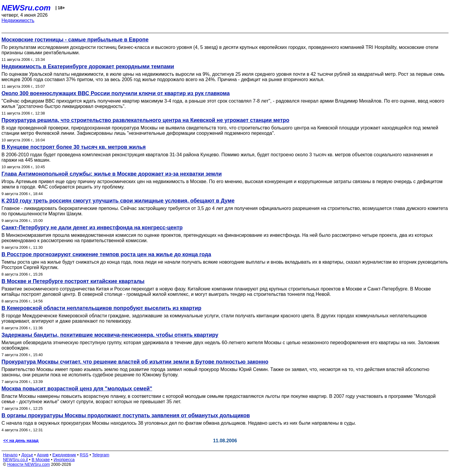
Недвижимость (18, 20)
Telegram (101, 455)
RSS (84, 455)
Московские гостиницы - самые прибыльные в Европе (75, 40)
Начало (10, 455)
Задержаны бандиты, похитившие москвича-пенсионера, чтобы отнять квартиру (110, 335)
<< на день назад (21, 441)
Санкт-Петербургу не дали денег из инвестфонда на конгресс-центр (92, 228)
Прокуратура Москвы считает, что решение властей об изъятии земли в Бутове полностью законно (135, 362)
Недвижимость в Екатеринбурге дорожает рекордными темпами (88, 67)
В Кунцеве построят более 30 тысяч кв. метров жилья (74, 147)
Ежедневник (64, 455)
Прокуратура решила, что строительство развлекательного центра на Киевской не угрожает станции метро (145, 120)
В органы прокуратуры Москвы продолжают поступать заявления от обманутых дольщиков (126, 415)
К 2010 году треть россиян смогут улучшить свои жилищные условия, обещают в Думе (118, 201)
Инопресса (64, 460)
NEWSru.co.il (15, 460)
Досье (27, 455)
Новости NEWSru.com (28, 464)
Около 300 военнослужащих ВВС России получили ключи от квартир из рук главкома (116, 93)
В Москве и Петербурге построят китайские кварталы (73, 281)
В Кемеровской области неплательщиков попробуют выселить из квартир (101, 308)
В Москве (41, 460)
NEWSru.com (26, 8)
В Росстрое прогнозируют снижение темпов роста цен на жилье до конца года (106, 254)
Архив (43, 455)
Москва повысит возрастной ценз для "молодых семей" (77, 389)
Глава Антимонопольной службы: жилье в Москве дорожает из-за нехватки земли (112, 174)
